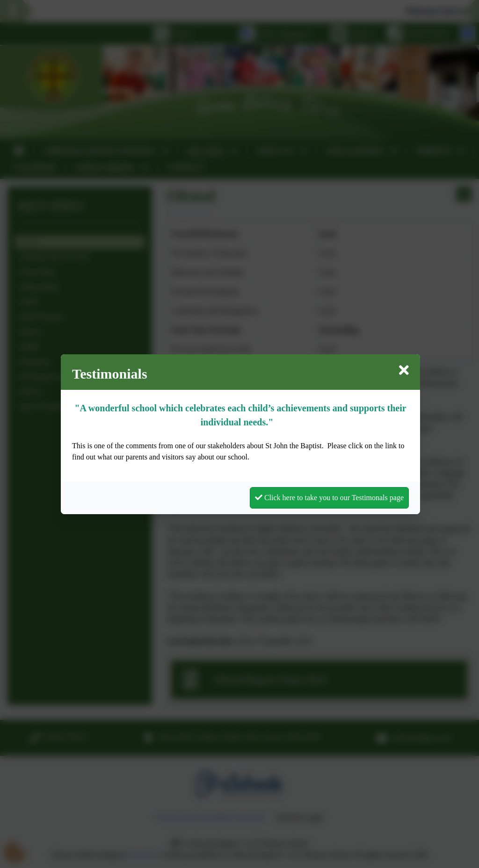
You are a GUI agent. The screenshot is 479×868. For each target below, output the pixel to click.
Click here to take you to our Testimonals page (329, 498)
